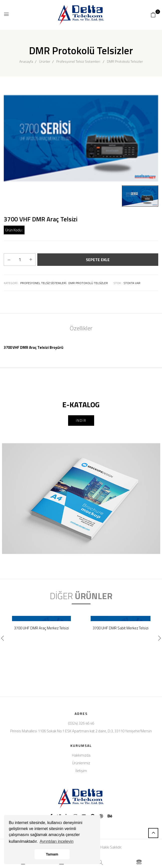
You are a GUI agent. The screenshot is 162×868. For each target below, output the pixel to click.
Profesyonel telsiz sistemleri (43, 283)
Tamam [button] (52, 854)
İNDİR (81, 421)
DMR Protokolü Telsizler (125, 61)
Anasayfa (26, 61)
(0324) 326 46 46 (81, 723)
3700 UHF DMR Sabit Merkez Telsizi (121, 628)
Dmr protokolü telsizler (88, 283)
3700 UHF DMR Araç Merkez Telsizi (41, 628)
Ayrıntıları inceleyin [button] (56, 841)
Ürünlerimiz (81, 763)
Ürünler (45, 61)
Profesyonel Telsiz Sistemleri (78, 61)
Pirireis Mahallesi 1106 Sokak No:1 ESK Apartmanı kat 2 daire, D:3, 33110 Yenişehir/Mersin (81, 731)
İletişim (81, 771)
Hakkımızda (81, 755)
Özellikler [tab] (81, 328)
